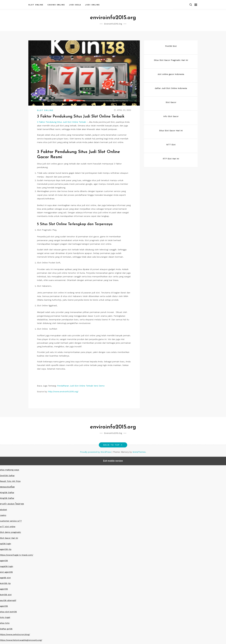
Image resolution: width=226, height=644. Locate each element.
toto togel (5, 617)
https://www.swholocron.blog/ (15, 634)
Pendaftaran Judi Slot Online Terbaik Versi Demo (81, 386)
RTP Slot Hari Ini (171, 159)
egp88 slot (5, 578)
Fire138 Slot (171, 46)
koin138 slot (6, 595)
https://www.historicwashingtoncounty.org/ (21, 640)
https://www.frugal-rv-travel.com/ (17, 555)
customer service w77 (11, 521)
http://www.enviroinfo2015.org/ (63, 392)
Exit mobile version (113, 461)
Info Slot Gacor (171, 116)
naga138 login (7, 566)
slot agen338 (6, 572)
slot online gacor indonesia (171, 74)
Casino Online (56, 5)
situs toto (5, 623)
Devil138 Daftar (7, 476)
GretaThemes (139, 452)
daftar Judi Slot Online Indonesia (171, 88)
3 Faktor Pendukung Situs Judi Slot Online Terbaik (61, 122)
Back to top (113, 445)
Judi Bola (75, 5)
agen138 (4, 561)
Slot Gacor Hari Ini (9, 538)
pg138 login (5, 544)
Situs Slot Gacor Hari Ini (171, 131)
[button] (191, 5)
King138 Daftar (7, 492)
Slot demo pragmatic (10, 532)
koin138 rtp (5, 583)
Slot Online (36, 5)
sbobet (3, 510)
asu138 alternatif (8, 600)
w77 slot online (8, 527)
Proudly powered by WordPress (96, 452)
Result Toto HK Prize (10, 481)
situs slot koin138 (8, 612)
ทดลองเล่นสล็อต (7, 487)
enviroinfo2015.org (113, 18)
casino (3, 515)
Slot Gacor (171, 102)
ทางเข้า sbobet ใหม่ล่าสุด (12, 504)
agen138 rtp (6, 549)
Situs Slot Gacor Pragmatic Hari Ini (171, 60)
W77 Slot (171, 145)
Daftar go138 (6, 629)
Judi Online (92, 5)
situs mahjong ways (10, 470)
